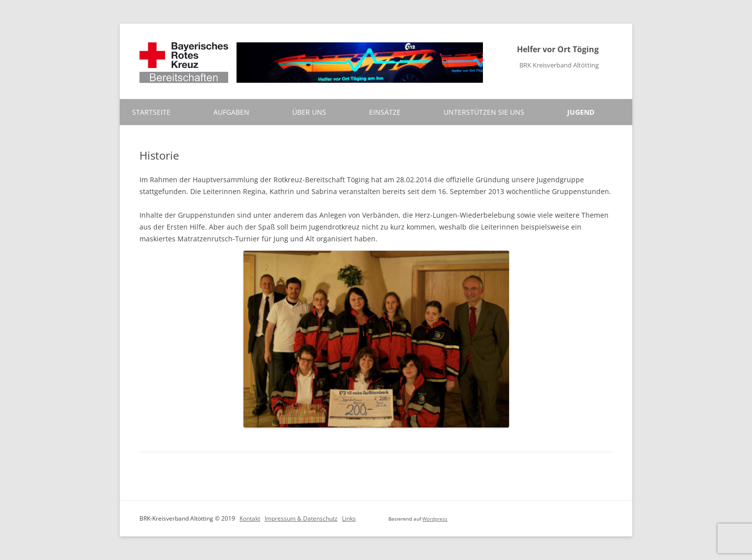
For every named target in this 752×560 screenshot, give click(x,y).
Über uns (309, 112)
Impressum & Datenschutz (301, 518)
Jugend (581, 112)
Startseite (151, 112)
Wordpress (435, 519)
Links (349, 518)
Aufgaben (231, 112)
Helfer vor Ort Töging (558, 49)
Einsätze (385, 112)
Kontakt (250, 518)
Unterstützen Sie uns (484, 112)
